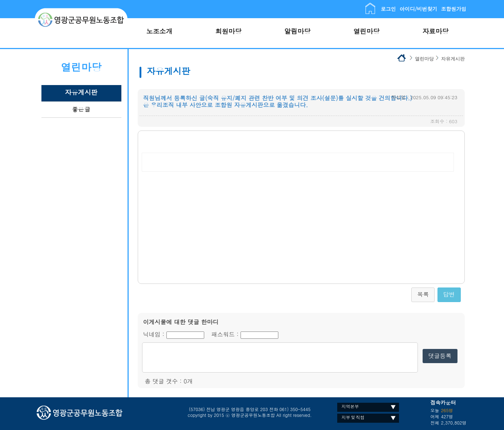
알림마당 (298, 31)
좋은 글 (81, 109)
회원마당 (229, 31)
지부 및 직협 (353, 417)
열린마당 (367, 31)
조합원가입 (454, 9)
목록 (423, 294)
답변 (449, 294)
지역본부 (350, 406)
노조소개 (160, 31)
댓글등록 (440, 356)
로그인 (388, 9)
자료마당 (436, 31)
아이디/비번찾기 (419, 9)
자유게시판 (81, 92)
